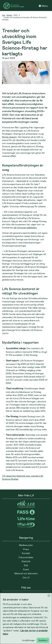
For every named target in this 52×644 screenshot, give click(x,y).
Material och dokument (26, 573)
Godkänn (43, 640)
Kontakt (26, 553)
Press (26, 549)
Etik (26, 565)
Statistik (26, 561)
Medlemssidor (26, 545)
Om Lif (26, 577)
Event (26, 569)
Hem (4, 15)
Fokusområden (26, 557)
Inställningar (29, 640)
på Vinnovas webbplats (25, 228)
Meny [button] (43, 6)
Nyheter (9, 15)
